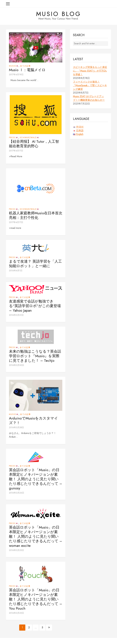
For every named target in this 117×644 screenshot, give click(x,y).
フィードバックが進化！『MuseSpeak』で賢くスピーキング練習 (90, 85)
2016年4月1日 (16, 271)
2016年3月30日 (17, 365)
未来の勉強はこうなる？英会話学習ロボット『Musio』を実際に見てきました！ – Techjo (35, 356)
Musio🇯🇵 (14, 66)
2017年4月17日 (16, 151)
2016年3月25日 (16, 550)
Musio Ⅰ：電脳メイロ (27, 70)
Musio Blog (59, 14)
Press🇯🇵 (14, 138)
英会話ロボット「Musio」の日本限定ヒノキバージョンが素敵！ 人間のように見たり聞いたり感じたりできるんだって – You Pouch (36, 599)
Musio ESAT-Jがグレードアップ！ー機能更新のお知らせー (89, 98)
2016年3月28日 (16, 427)
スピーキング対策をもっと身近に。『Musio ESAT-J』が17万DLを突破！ (90, 71)
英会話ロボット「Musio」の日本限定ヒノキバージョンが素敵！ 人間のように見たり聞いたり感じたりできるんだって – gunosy (36, 479)
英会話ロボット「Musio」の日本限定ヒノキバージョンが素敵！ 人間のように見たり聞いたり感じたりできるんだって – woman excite (36, 536)
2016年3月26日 (17, 493)
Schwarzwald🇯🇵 (30, 138)
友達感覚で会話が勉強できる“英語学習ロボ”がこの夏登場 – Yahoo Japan (35, 306)
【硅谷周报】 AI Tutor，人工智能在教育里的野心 (34, 144)
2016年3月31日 (16, 315)
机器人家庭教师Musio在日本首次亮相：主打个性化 (36, 215)
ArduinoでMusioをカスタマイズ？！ (33, 421)
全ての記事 (25, 66)
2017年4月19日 (16, 74)
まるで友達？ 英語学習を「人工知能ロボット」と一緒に (35, 264)
